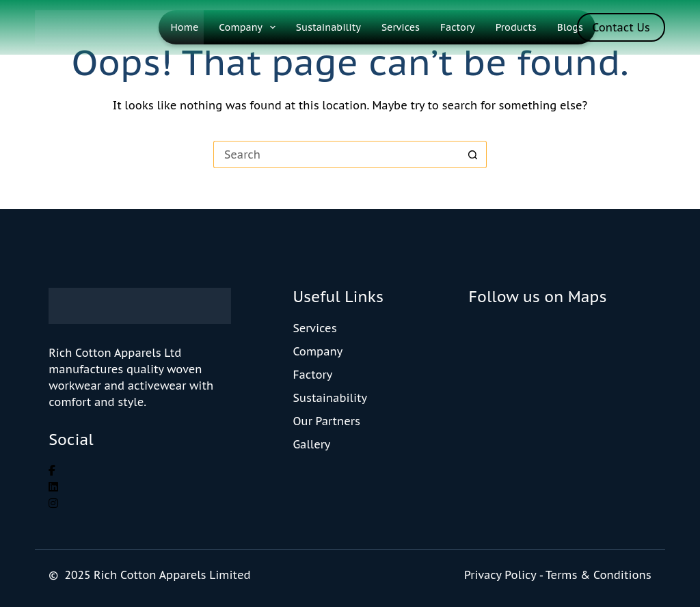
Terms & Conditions (598, 575)
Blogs (570, 27)
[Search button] (473, 154)
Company (250, 27)
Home (185, 27)
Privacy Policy (500, 575)
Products (516, 27)
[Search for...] (336, 154)
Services (401, 27)
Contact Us (621, 27)
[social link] (52, 470)
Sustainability (328, 27)
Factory (458, 27)
